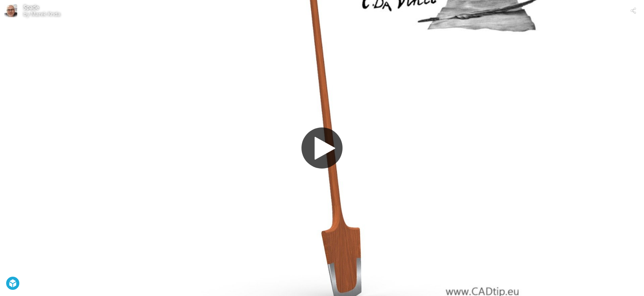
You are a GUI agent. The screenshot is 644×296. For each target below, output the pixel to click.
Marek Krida (46, 14)
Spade (31, 7)
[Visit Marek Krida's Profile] (11, 11)
